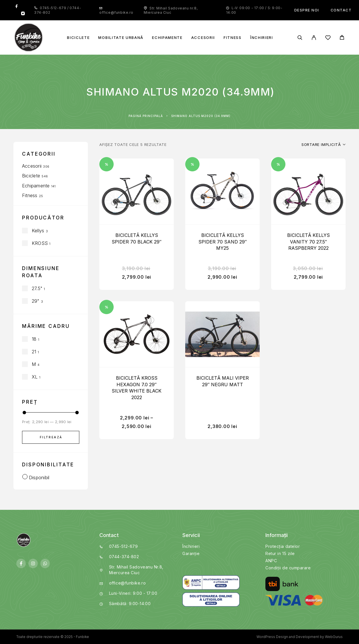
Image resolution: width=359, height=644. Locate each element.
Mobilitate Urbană (121, 38)
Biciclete (78, 38)
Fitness (233, 38)
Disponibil (39, 477)
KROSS (40, 243)
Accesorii (203, 38)
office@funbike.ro (116, 12)
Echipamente (167, 38)
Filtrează (51, 437)
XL (35, 377)
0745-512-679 (54, 8)
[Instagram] (23, 14)
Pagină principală (146, 116)
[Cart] (342, 38)
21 (34, 352)
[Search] (300, 38)
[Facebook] (17, 7)
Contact (341, 10)
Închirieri (262, 38)
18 (34, 339)
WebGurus (334, 637)
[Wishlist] (328, 38)
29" (36, 301)
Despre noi (307, 10)
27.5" (37, 288)
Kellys (38, 231)
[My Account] (314, 38)
